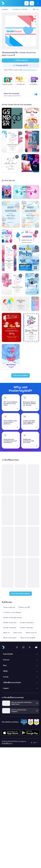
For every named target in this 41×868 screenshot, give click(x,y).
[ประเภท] (14, 441)
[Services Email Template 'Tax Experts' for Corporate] (27, 782)
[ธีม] (14, 675)
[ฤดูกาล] (14, 544)
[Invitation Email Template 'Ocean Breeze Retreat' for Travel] (27, 750)
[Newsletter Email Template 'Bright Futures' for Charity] (27, 527)
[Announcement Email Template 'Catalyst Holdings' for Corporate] (27, 464)
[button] (35, 16)
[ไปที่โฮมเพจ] (2, 3)
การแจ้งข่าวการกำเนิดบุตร (11, 860)
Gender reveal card (8, 867)
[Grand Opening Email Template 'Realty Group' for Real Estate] (27, 623)
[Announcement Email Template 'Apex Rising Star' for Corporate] (27, 655)
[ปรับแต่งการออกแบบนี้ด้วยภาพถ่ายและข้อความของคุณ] (21, 31)
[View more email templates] (21, 840)
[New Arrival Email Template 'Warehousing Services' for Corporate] (27, 496)
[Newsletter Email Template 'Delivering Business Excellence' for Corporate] (27, 591)
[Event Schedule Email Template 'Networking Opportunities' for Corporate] (27, 814)
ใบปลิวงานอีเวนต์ (8, 853)
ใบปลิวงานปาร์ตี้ (7, 857)
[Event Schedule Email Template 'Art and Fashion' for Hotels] (27, 718)
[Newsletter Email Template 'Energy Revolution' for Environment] (27, 559)
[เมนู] (38, 3)
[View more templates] (20, 294)
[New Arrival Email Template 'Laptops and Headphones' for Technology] (27, 686)
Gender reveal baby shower (11, 863)
